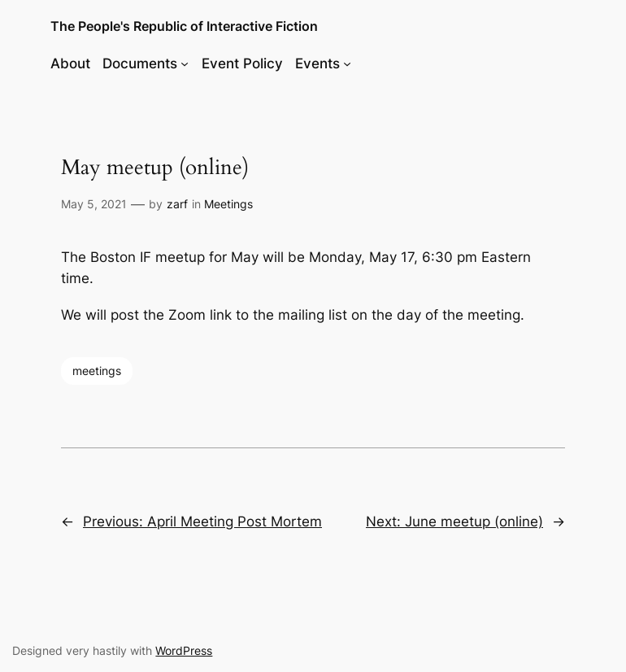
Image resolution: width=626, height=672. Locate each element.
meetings (97, 371)
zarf (177, 204)
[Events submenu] (347, 63)
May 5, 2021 (94, 204)
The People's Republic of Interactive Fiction (184, 26)
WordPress (184, 650)
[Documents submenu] (185, 63)
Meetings (228, 204)
